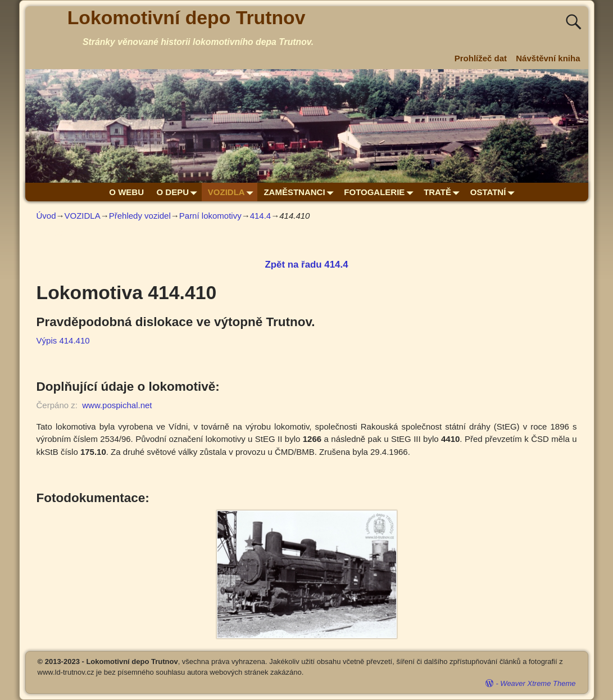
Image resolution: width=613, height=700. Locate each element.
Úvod (46, 216)
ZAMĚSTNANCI (301, 192)
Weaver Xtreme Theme (538, 683)
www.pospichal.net (117, 405)
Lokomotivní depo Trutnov (187, 17)
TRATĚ (444, 192)
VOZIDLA (233, 192)
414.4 (261, 216)
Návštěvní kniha (548, 58)
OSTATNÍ (494, 192)
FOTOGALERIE (381, 192)
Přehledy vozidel (140, 216)
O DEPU (179, 192)
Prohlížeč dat (481, 58)
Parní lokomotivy (210, 216)
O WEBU (126, 192)
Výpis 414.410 (63, 340)
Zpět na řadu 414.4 (306, 265)
